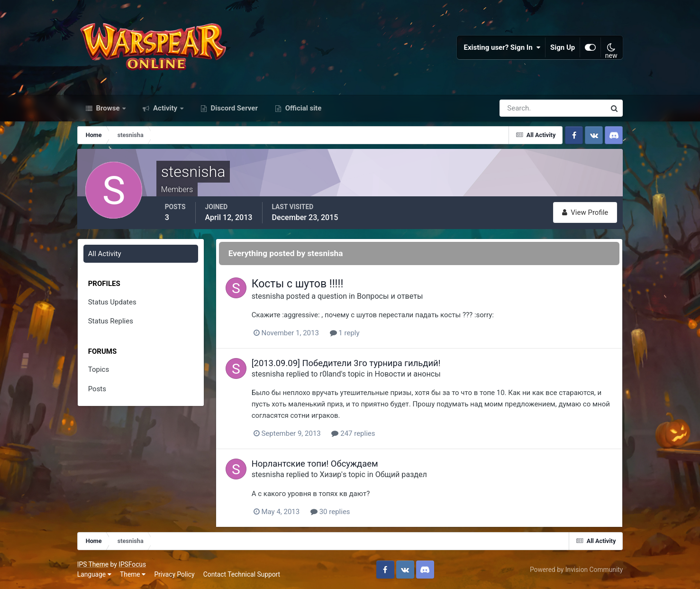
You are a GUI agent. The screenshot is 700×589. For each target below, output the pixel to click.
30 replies (330, 512)
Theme (133, 574)
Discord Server (233, 108)
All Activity (105, 254)
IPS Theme (93, 564)
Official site (302, 108)
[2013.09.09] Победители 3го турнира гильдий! (346, 363)
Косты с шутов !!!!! (298, 284)
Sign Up (563, 47)
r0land (330, 374)
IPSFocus (132, 564)
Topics (99, 369)
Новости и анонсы (408, 374)
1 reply (345, 333)
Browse (108, 108)
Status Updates (112, 302)
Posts (97, 389)
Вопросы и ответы (390, 296)
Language (94, 574)
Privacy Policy (174, 574)
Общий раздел (401, 474)
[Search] (520, 108)
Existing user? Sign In (502, 47)
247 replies (353, 433)
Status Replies (111, 321)
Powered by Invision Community (576, 570)
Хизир (330, 474)
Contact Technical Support (242, 574)
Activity (165, 108)
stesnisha (268, 296)
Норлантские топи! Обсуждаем (315, 464)
